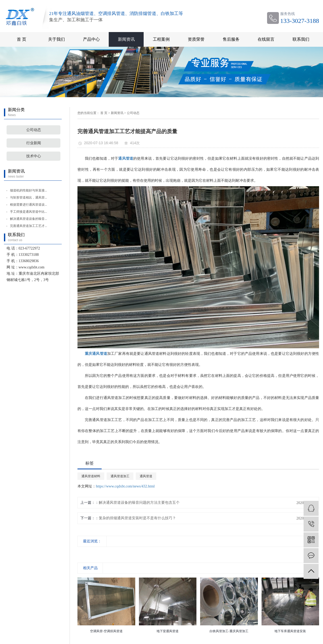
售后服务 (231, 39)
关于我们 (56, 39)
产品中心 (91, 39)
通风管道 (146, 476)
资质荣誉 (196, 39)
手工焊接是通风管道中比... (28, 212)
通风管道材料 (91, 476)
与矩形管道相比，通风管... (28, 198)
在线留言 (266, 39)
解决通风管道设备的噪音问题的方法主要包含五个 (139, 503)
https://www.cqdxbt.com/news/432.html (125, 486)
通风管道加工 (120, 476)
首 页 (22, 39)
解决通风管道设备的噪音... (28, 219)
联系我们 (301, 39)
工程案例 (161, 39)
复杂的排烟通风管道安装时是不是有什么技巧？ (137, 518)
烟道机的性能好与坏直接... (28, 190)
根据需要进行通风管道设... (28, 205)
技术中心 (34, 156)
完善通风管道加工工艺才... (28, 226)
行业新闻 (34, 143)
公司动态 (34, 130)
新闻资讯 (126, 39)
